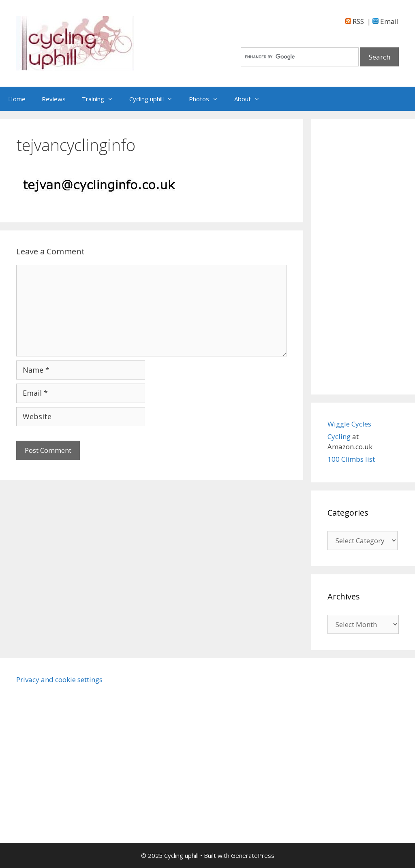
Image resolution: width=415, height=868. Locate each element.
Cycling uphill (155, 99)
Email (386, 21)
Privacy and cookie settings (59, 679)
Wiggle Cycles (349, 424)
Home (17, 99)
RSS (355, 21)
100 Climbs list (351, 459)
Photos (207, 99)
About (251, 99)
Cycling (340, 436)
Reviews (54, 99)
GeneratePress (253, 855)
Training (102, 99)
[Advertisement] (363, 257)
